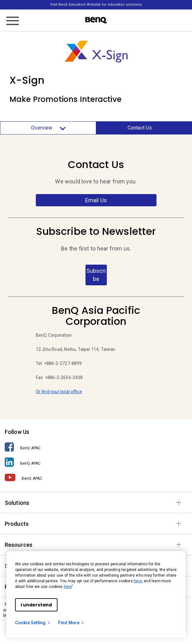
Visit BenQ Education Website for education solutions (96, 5)
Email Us (96, 200)
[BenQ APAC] (96, 447)
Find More (71, 623)
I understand (36, 605)
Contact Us (140, 128)
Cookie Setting (33, 623)
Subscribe (96, 275)
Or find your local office (59, 392)
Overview (48, 128)
